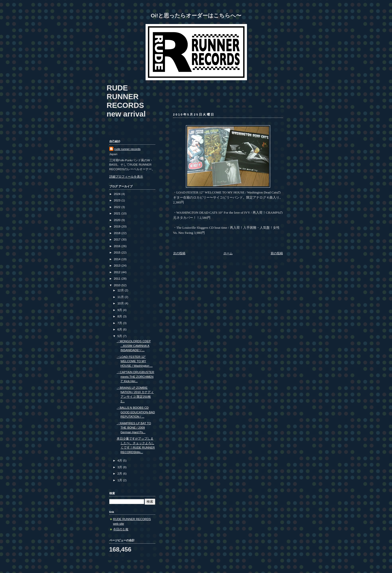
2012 (118, 272)
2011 (118, 278)
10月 (121, 303)
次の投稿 (179, 253)
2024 (118, 194)
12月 (121, 290)
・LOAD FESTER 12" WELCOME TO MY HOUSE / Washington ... (135, 361)
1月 (120, 480)
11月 (121, 297)
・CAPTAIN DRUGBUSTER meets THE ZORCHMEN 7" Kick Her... (135, 376)
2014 (118, 259)
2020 (118, 220)
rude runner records (128, 149)
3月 (120, 467)
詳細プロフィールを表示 (126, 176)
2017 (118, 239)
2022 (118, 207)
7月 (120, 323)
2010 (118, 285)
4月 (120, 460)
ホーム (228, 253)
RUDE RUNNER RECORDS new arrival (126, 101)
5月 (120, 336)
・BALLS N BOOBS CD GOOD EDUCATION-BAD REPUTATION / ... (136, 412)
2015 (118, 252)
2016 (118, 246)
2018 (118, 233)
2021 (118, 213)
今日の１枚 (121, 529)
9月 (120, 310)
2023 (118, 200)
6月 (120, 329)
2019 (118, 226)
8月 (120, 316)
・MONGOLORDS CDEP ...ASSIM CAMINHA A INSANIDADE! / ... (134, 346)
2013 (118, 265)
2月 (120, 473)
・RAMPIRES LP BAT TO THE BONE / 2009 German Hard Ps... (134, 428)
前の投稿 (277, 253)
